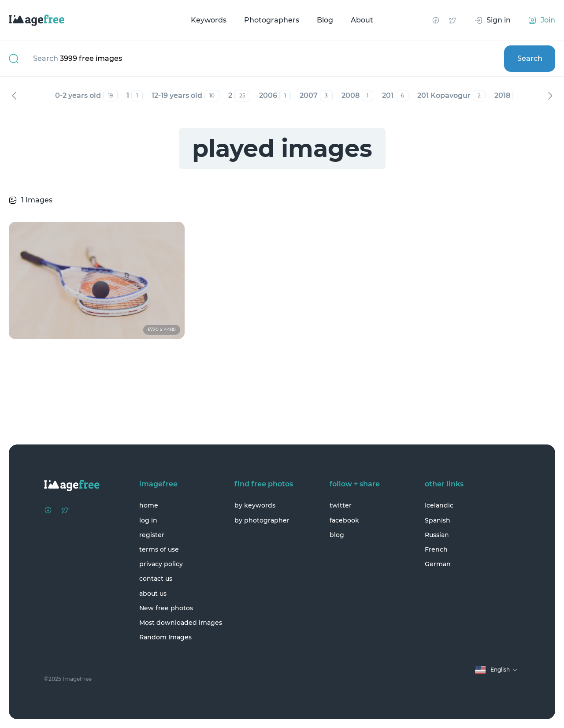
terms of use (159, 549)
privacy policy (161, 564)
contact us (156, 579)
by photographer (262, 520)
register (152, 535)
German (438, 564)
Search (530, 58)
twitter (341, 505)
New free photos (166, 608)
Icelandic (439, 505)
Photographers (272, 20)
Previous (14, 96)
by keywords (255, 505)
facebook (344, 520)
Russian (437, 535)
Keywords (209, 20)
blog (337, 535)
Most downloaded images (181, 623)
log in (148, 520)
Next (550, 96)
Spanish (438, 520)
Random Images (165, 637)
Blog (325, 20)
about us (153, 594)
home (149, 505)
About (362, 20)
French (436, 549)
